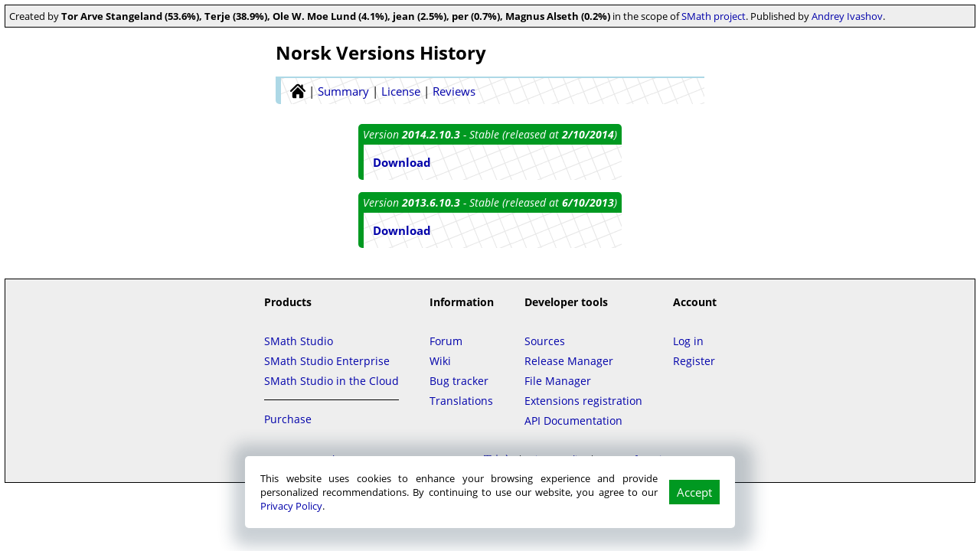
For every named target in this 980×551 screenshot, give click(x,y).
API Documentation (573, 421)
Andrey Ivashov (847, 16)
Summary (343, 91)
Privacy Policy (291, 506)
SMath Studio (299, 341)
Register (694, 361)
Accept (694, 492)
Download (402, 162)
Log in (688, 341)
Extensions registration (583, 401)
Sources (545, 341)
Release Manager (569, 361)
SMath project (714, 16)
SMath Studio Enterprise (327, 361)
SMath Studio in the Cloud (332, 381)
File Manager (558, 381)
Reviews (454, 91)
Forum (446, 341)
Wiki (440, 361)
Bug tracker (459, 381)
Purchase (288, 419)
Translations (461, 401)
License (401, 91)
